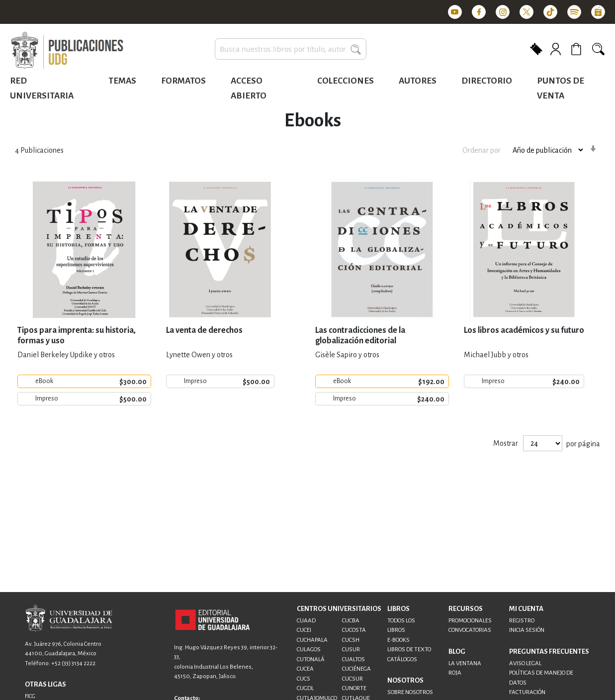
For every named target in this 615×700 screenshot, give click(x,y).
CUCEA (305, 669)
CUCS (304, 679)
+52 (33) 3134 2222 (73, 663)
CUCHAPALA (312, 640)
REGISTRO (522, 621)
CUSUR (351, 650)
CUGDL (305, 688)
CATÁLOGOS (402, 659)
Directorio (487, 81)
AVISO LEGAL (525, 663)
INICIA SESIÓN (527, 630)
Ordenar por (482, 150)
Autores (418, 81)
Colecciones (346, 81)
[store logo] (67, 51)
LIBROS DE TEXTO (409, 650)
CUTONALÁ (311, 659)
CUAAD (306, 621)
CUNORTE (354, 688)
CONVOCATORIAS (470, 630)
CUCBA (351, 621)
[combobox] (291, 49)
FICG (30, 696)
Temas (122, 81)
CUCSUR (352, 679)
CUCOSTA (354, 630)
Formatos (183, 81)
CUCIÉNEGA (356, 669)
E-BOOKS (398, 640)
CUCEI (304, 630)
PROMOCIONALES (470, 621)
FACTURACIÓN (527, 692)
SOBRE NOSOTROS (410, 692)
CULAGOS (309, 650)
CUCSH (351, 640)
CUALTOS (353, 659)
